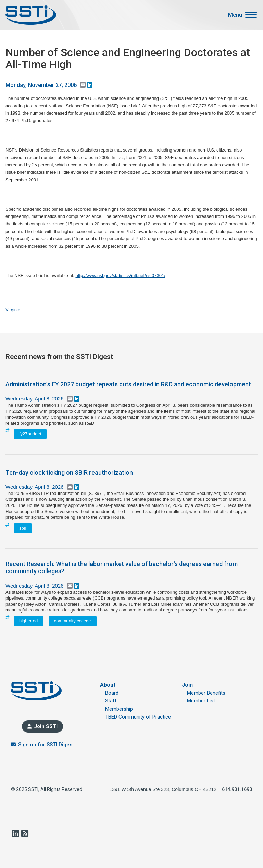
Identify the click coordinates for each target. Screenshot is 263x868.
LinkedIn (15, 833)
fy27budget (30, 434)
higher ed (28, 621)
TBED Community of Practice (138, 717)
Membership (119, 709)
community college (73, 621)
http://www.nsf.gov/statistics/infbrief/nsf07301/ (120, 275)
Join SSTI (46, 726)
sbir (23, 528)
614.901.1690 (237, 789)
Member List (201, 701)
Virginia (13, 310)
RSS (25, 833)
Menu (235, 15)
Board (112, 693)
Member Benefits (206, 693)
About (108, 685)
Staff (111, 701)
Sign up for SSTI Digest (46, 745)
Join (187, 685)
